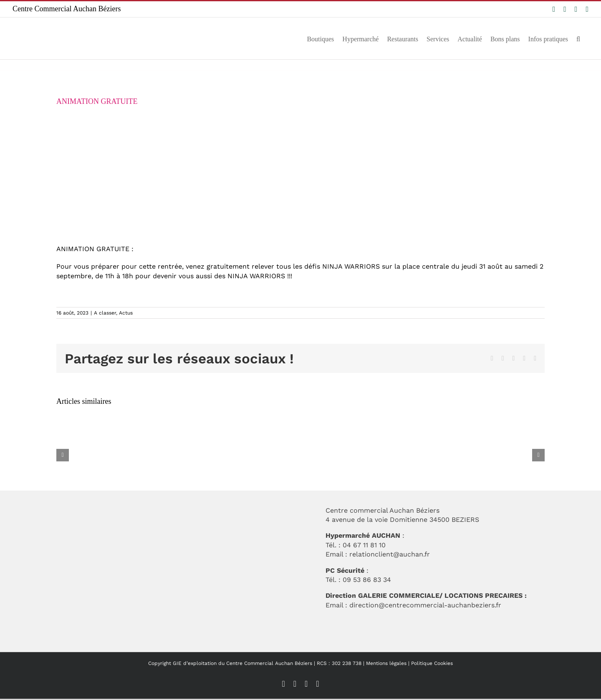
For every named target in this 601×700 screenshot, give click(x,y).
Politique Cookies (432, 663)
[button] (578, 38)
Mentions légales (386, 663)
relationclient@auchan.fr (390, 554)
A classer (105, 313)
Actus (126, 313)
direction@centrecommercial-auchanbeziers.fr (425, 605)
